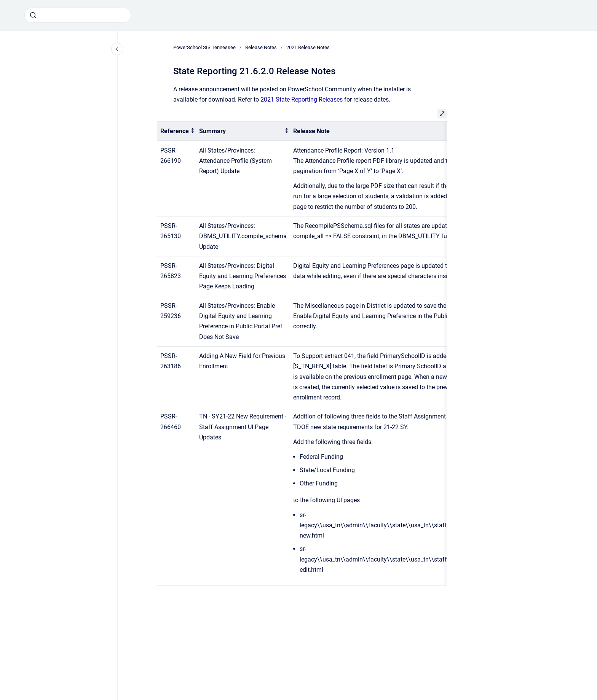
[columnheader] (177, 131)
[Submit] (33, 15)
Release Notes (261, 47)
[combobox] (78, 15)
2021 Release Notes (308, 47)
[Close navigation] (117, 49)
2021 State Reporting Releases (302, 99)
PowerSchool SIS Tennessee (204, 47)
